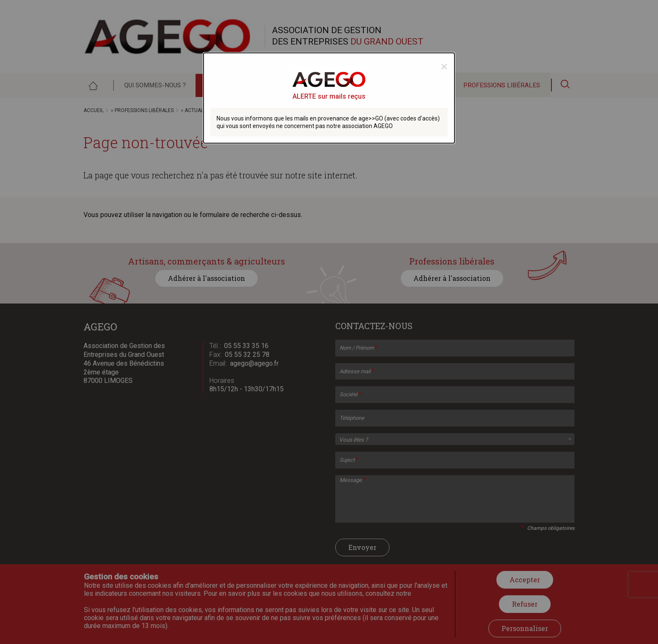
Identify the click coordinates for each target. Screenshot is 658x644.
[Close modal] (444, 66)
